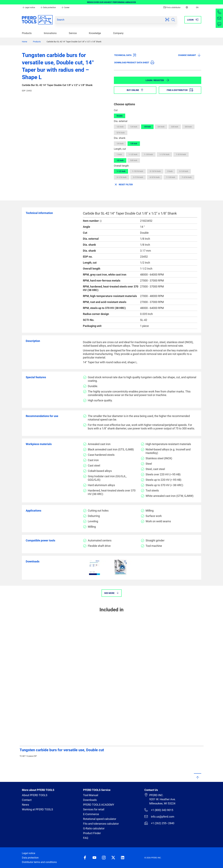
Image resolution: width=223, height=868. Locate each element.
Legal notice (29, 8)
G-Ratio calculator (94, 828)
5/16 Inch (121, 133)
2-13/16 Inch (155, 171)
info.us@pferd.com (159, 817)
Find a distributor (172, 8)
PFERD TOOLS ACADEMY (99, 805)
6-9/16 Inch (155, 177)
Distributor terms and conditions (39, 862)
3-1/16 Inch (122, 177)
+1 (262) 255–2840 (159, 823)
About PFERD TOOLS (35, 795)
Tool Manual (91, 795)
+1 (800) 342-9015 (159, 810)
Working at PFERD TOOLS (37, 809)
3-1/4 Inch (184, 171)
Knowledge (95, 33)
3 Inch (170, 171)
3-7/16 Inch (138, 177)
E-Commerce (91, 814)
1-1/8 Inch (148, 154)
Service (73, 33)
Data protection (48, 8)
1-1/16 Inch (164, 154)
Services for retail (94, 809)
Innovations (50, 33)
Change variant (190, 55)
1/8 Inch (147, 127)
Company (118, 33)
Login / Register (157, 80)
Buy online (135, 90)
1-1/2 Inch (133, 154)
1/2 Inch (120, 127)
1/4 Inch (134, 127)
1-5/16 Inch (181, 154)
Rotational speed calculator (100, 819)
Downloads (90, 800)
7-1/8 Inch (171, 177)
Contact (27, 800)
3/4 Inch (161, 127)
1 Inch (119, 154)
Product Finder (92, 833)
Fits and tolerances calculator (101, 824)
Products (27, 33)
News (25, 805)
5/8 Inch (188, 127)
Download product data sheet (134, 62)
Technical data (125, 55)
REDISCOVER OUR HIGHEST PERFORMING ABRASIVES (112, 2)
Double (120, 116)
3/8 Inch (175, 127)
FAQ (86, 838)
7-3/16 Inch (187, 177)
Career (65, 8)
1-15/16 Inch (138, 171)
